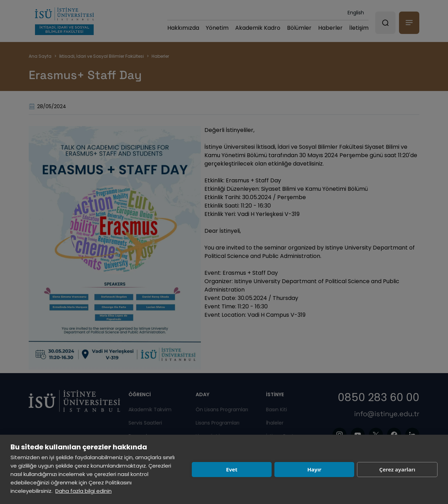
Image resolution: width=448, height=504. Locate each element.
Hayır (314, 469)
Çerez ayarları (397, 469)
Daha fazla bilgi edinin (83, 491)
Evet (232, 469)
